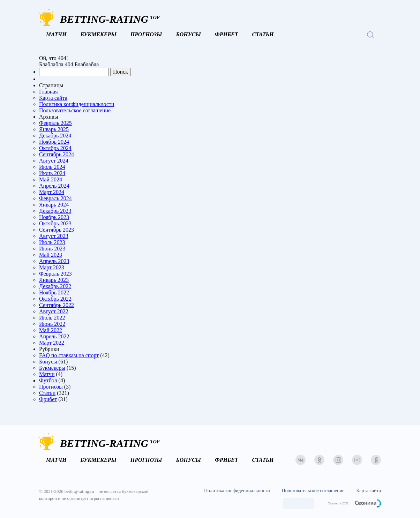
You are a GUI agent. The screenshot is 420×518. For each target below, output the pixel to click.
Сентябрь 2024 (57, 154)
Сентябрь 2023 (57, 230)
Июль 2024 (52, 167)
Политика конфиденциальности (77, 104)
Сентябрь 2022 (57, 305)
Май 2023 (51, 255)
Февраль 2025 (55, 123)
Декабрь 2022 (55, 286)
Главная (48, 92)
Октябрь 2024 (55, 148)
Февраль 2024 (55, 198)
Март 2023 (52, 267)
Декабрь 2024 (55, 136)
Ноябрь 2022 (54, 292)
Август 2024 (54, 161)
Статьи (263, 34)
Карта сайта (53, 98)
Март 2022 (52, 343)
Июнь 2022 (52, 324)
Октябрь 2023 (55, 223)
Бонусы (189, 34)
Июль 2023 (52, 242)
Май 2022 (51, 330)
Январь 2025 (54, 129)
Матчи (56, 34)
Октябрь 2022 (55, 299)
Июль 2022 (52, 318)
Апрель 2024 (54, 186)
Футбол (48, 380)
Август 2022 (54, 311)
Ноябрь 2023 (54, 217)
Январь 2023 (54, 280)
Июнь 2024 (52, 173)
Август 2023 (54, 236)
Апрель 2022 (54, 336)
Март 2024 (52, 192)
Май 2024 (51, 179)
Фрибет (226, 34)
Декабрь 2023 (55, 211)
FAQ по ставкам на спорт (69, 355)
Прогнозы (146, 34)
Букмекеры (98, 34)
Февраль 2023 (55, 274)
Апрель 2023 (54, 261)
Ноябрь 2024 (54, 142)
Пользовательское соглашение (75, 110)
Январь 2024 (54, 205)
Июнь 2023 (52, 249)
